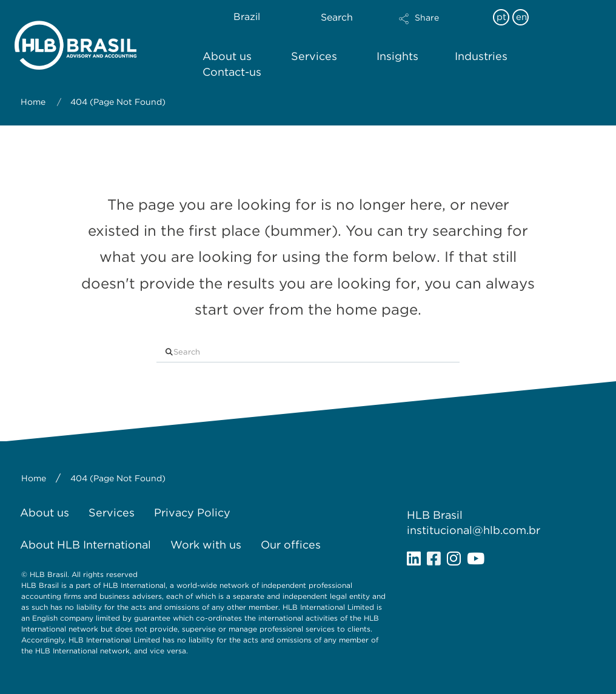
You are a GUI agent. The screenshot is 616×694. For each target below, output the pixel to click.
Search (337, 17)
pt (501, 17)
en (521, 17)
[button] (440, 27)
